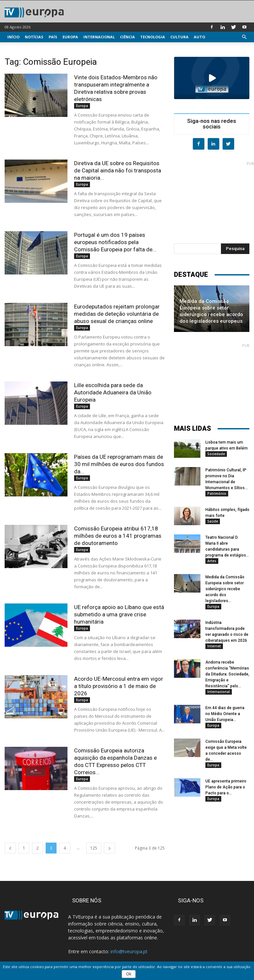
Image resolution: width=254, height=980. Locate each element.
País (53, 37)
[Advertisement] (214, 199)
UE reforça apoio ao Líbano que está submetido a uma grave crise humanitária (119, 614)
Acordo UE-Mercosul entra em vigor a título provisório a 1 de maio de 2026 (119, 686)
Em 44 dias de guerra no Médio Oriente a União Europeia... (225, 714)
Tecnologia (153, 37)
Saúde (213, 521)
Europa (70, 37)
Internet (214, 646)
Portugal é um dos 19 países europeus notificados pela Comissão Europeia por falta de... (115, 242)
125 (94, 848)
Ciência (127, 37)
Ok (128, 974)
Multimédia (20, 47)
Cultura (179, 37)
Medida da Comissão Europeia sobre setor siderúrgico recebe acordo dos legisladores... (225, 589)
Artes (212, 561)
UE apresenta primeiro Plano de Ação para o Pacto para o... (226, 787)
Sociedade (216, 454)
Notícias (34, 37)
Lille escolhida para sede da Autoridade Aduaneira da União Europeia (113, 392)
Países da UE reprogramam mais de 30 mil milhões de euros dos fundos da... (119, 464)
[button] (244, 37)
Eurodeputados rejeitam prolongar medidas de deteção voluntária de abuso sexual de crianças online (117, 314)
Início (13, 37)
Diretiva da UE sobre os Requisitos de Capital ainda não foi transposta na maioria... (118, 170)
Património (217, 493)
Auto (199, 37)
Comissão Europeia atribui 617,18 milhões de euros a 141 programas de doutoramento (118, 536)
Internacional (99, 37)
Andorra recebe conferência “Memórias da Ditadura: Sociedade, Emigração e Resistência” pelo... (227, 674)
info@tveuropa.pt (129, 951)
